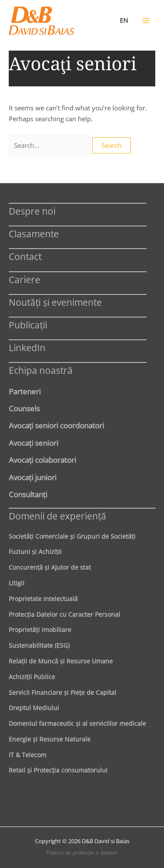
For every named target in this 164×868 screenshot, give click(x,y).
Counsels (24, 408)
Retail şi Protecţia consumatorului (58, 770)
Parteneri (25, 391)
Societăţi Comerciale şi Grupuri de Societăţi (72, 536)
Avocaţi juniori (33, 477)
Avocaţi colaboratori (42, 460)
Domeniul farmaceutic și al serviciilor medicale (77, 723)
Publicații (28, 325)
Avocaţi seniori (33, 443)
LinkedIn (27, 347)
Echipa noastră (41, 370)
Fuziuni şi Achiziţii (35, 552)
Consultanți (28, 494)
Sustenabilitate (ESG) (39, 645)
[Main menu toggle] (146, 21)
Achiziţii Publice (32, 677)
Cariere (24, 279)
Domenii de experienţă (58, 516)
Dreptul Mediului (34, 708)
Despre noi (32, 211)
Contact (25, 256)
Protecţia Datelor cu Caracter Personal (65, 614)
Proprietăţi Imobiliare (40, 630)
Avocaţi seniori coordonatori (56, 425)
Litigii (17, 583)
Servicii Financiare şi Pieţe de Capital (63, 692)
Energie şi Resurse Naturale (50, 739)
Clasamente (34, 234)
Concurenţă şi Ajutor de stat (50, 567)
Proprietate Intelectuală (43, 599)
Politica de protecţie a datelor (82, 853)
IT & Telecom (28, 755)
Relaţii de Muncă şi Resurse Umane (61, 661)
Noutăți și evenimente (55, 302)
